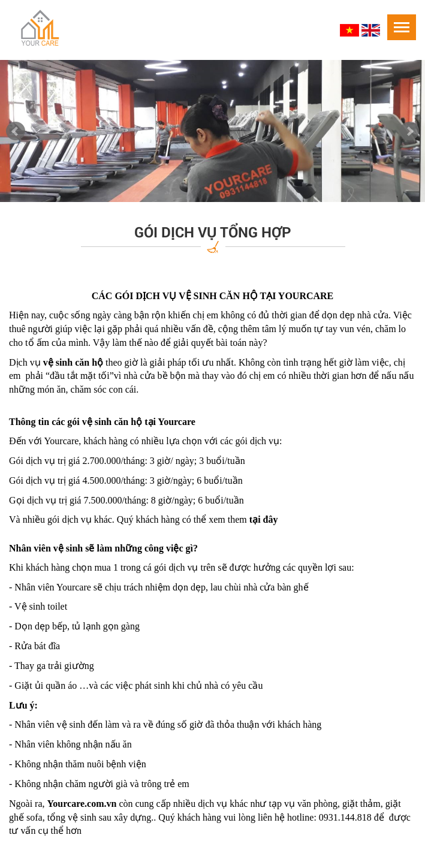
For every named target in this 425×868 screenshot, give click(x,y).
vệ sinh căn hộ (112, 422)
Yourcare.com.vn (82, 804)
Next (409, 131)
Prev (16, 131)
